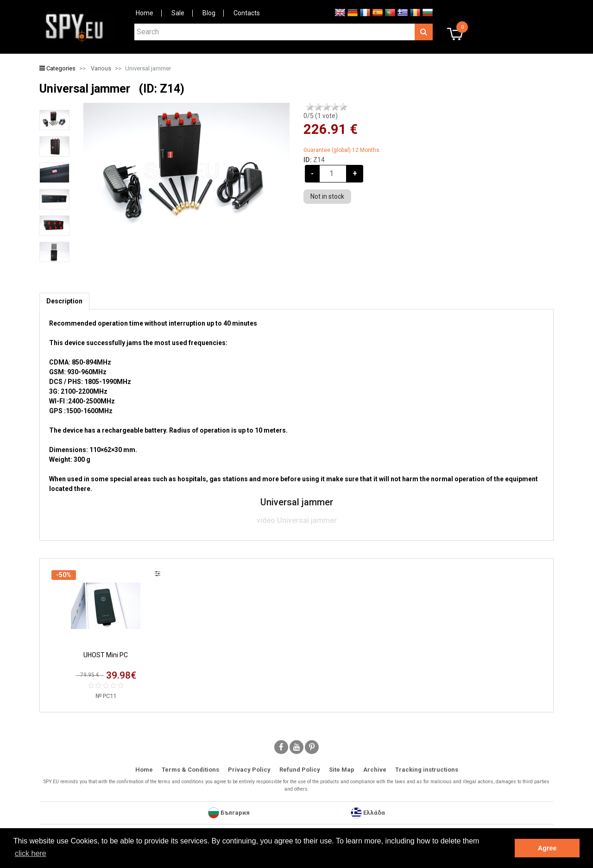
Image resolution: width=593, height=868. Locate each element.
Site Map (342, 770)
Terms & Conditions (190, 770)
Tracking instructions (427, 770)
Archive (375, 770)
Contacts (247, 13)
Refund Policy (300, 770)
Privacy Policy (249, 770)
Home (145, 13)
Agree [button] (547, 848)
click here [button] (31, 853)
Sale (178, 13)
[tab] (64, 301)
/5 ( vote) (321, 116)
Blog (209, 13)
